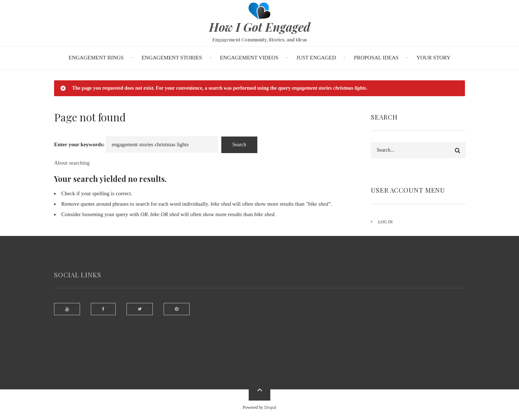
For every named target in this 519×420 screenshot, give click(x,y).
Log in (391, 222)
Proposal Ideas (376, 58)
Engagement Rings (96, 58)
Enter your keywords (78, 144)
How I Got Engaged (260, 27)
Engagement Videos (249, 58)
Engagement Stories (172, 58)
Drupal (270, 407)
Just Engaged (316, 58)
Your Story (433, 58)
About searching (72, 163)
